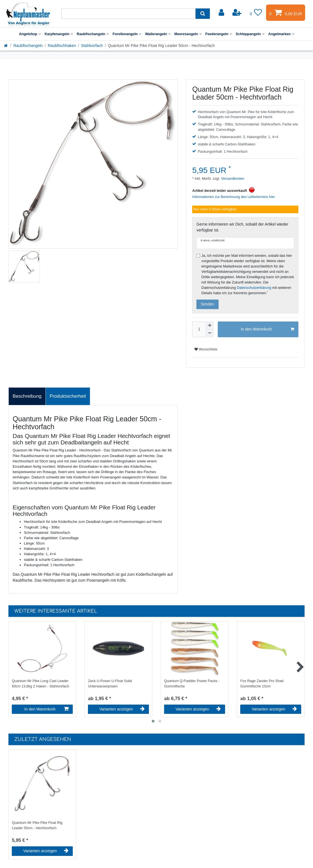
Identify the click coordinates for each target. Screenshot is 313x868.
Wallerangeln (158, 34)
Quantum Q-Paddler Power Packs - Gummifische (192, 684)
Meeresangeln (188, 34)
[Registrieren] (237, 13)
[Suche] (203, 14)
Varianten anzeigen (122, 709)
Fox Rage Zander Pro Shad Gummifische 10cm (262, 684)
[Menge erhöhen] (210, 325)
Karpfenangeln (59, 34)
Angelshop (30, 34)
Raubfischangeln (93, 34)
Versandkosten (232, 179)
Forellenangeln (127, 34)
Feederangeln (219, 34)
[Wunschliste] (256, 13)
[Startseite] (6, 46)
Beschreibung (27, 396)
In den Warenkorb (267, 329)
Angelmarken (281, 34)
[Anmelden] (222, 13)
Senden (207, 304)
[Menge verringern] (210, 333)
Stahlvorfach (92, 46)
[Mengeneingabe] (199, 329)
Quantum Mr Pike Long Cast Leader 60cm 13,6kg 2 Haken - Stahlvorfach (40, 684)
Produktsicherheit (68, 396)
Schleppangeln (250, 34)
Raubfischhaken (62, 46)
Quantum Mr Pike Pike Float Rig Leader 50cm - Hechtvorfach (37, 825)
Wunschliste (206, 349)
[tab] (27, 396)
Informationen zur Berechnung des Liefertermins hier (233, 197)
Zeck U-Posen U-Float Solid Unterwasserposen (110, 684)
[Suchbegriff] (128, 14)
